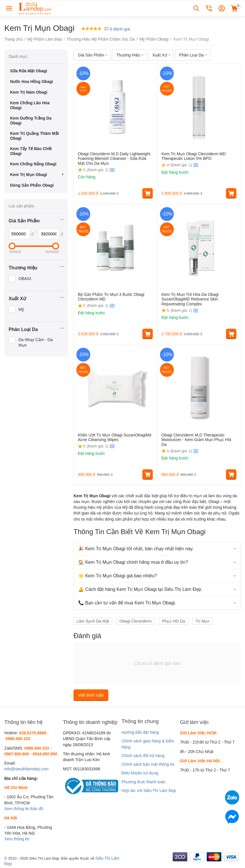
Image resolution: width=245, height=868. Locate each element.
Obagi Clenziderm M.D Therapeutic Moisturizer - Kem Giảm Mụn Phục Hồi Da (196, 440)
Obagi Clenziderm (135, 621)
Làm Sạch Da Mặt (93, 621)
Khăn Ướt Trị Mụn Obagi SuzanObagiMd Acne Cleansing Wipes (115, 437)
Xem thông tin (17, 809)
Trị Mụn (202, 621)
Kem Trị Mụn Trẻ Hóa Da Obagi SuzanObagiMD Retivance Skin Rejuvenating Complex (190, 299)
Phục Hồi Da (174, 621)
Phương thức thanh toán (143, 782)
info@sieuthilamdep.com (27, 769)
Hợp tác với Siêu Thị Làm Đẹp (149, 791)
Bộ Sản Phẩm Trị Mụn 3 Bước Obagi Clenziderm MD (111, 297)
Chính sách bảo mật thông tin (148, 764)
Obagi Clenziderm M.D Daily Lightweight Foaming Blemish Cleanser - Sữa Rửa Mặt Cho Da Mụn (114, 159)
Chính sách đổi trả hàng (143, 756)
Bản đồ (37, 809)
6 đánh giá (117, 29)
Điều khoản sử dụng (140, 773)
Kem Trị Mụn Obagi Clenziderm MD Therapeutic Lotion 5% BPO (194, 156)
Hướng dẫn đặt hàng (140, 732)
